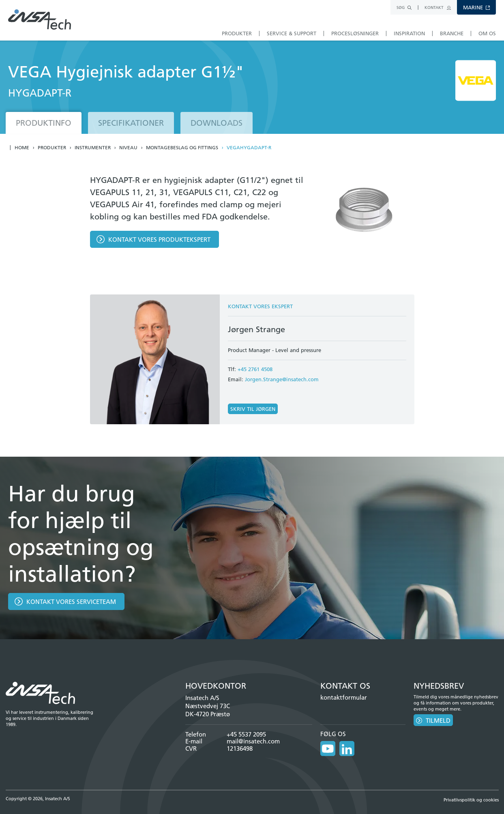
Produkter (52, 148)
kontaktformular (344, 697)
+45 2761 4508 (255, 369)
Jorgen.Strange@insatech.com (282, 379)
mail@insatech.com (253, 741)
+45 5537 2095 (246, 734)
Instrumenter (93, 148)
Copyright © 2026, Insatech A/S (38, 797)
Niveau (128, 148)
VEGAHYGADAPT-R (249, 148)
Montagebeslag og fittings (182, 148)
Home (22, 148)
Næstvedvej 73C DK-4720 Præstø (208, 710)
